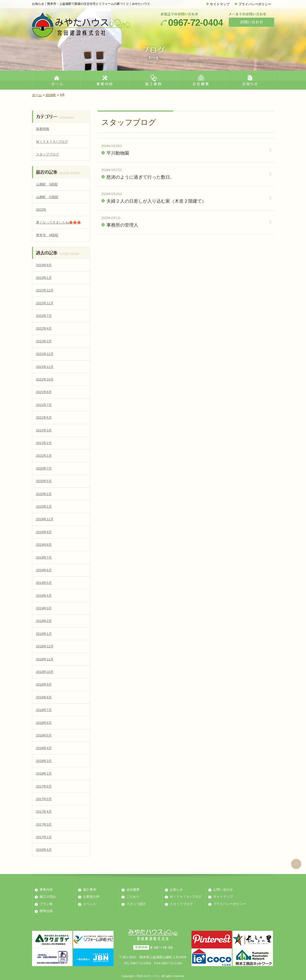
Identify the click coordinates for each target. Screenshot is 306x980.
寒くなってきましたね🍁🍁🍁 (59, 222)
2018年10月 (45, 672)
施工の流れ (48, 897)
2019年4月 (44, 596)
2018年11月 (45, 659)
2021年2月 (44, 443)
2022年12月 (45, 290)
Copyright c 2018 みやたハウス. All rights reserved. (153, 976)
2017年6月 (44, 786)
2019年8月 (44, 545)
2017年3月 (44, 824)
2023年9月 (44, 265)
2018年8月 (44, 697)
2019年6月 (44, 570)
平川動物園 (118, 153)
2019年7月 (44, 557)
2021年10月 (45, 379)
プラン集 (46, 904)
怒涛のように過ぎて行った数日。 (141, 177)
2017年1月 (44, 837)
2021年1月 (44, 456)
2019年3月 (44, 608)
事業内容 (46, 890)
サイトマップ (220, 4)
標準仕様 (46, 911)
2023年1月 (44, 278)
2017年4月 (44, 812)
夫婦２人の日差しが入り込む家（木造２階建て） (156, 201)
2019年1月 (44, 634)
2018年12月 (45, 646)
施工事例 (90, 890)
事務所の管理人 (122, 225)
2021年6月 (44, 417)
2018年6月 (44, 723)
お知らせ (176, 890)
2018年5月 (44, 735)
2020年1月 (44, 507)
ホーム (37, 95)
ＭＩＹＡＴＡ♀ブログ (52, 142)
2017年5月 (44, 799)
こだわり (133, 897)
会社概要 (133, 890)
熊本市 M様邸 (47, 235)
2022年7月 (44, 316)
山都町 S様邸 (47, 184)
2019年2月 (44, 621)
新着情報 (43, 129)
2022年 (41, 210)
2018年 (51, 95)
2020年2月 (44, 494)
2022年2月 (44, 341)
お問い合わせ (223, 890)
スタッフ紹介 (136, 904)
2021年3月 (44, 430)
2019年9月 (44, 532)
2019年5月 (44, 583)
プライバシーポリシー (255, 4)
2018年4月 (44, 748)
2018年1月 (44, 773)
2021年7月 (44, 405)
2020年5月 (44, 481)
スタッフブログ (48, 154)
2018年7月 (44, 710)
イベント (90, 904)
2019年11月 (45, 519)
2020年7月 (44, 468)
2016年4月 (44, 850)
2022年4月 (44, 328)
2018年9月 (44, 684)
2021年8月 (44, 392)
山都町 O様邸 (47, 197)
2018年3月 (44, 761)
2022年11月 (45, 303)
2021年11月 (45, 367)
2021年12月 (45, 354)
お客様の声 (91, 897)
